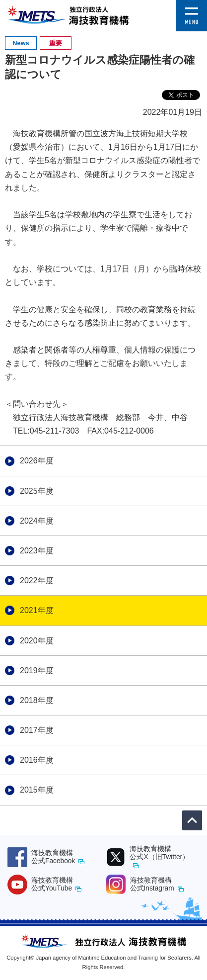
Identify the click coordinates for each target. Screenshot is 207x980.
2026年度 (37, 461)
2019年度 (37, 670)
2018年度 (37, 700)
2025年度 (37, 491)
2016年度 (37, 760)
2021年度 (37, 610)
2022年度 (37, 580)
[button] (191, 7)
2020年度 (37, 641)
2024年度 (37, 521)
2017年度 (37, 730)
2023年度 (37, 551)
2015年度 (37, 790)
